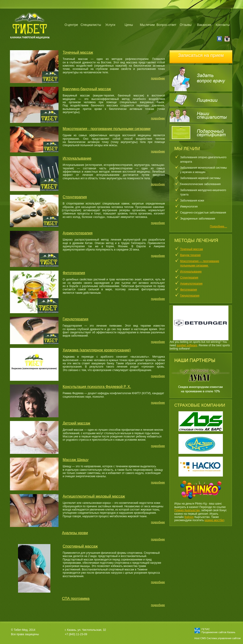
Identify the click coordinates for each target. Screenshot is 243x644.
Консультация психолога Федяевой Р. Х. (97, 387)
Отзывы (186, 25)
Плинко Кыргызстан (187, 510)
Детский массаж (76, 423)
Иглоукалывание (191, 272)
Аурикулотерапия (191, 284)
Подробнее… (218, 226)
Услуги (110, 25)
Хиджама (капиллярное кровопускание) (97, 350)
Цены (129, 25)
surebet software (187, 345)
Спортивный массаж (80, 546)
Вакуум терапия (190, 255)
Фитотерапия (189, 290)
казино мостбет (214, 520)
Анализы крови (75, 533)
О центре (71, 25)
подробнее (158, 78)
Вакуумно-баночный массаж (87, 89)
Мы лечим (147, 25)
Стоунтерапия (189, 278)
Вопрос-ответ (166, 25)
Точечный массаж (192, 249)
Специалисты (91, 25)
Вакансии (204, 25)
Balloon (189, 517)
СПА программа (76, 599)
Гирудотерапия (190, 296)
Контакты (223, 25)
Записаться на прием (201, 55)
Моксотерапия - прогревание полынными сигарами (107, 129)
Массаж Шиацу (76, 460)
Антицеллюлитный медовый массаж (94, 496)
